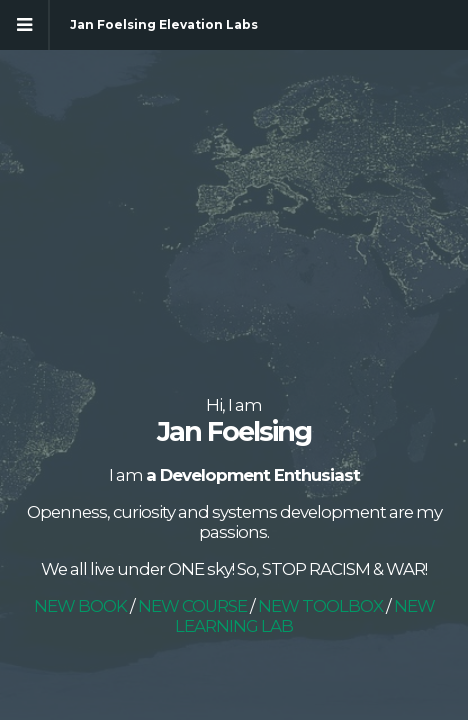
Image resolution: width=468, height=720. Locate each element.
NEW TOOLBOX (322, 606)
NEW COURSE (192, 606)
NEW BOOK (80, 606)
